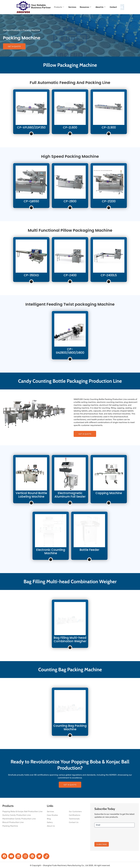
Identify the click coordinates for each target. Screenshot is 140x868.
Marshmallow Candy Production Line (19, 819)
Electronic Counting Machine (51, 552)
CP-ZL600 (70, 127)
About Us (100, 7)
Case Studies (52, 815)
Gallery (50, 822)
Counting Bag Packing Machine (70, 727)
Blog (49, 819)
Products (59, 7)
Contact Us (74, 822)
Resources (85, 7)
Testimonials (74, 819)
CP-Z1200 (109, 201)
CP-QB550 (31, 201)
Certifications (75, 815)
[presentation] (113, 834)
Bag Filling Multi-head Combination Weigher (70, 639)
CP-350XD (31, 275)
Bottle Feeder (89, 550)
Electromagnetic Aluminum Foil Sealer (70, 495)
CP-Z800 (70, 201)
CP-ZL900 (109, 127)
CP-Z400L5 (109, 275)
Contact (113, 7)
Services (72, 7)
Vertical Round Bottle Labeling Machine (31, 495)
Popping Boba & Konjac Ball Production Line (22, 811)
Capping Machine (109, 493)
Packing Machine (10, 826)
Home (6, 30)
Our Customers (75, 812)
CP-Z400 (70, 275)
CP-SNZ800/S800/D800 (70, 351)
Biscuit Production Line (13, 822)
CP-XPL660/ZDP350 (31, 127)
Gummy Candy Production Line (17, 815)
